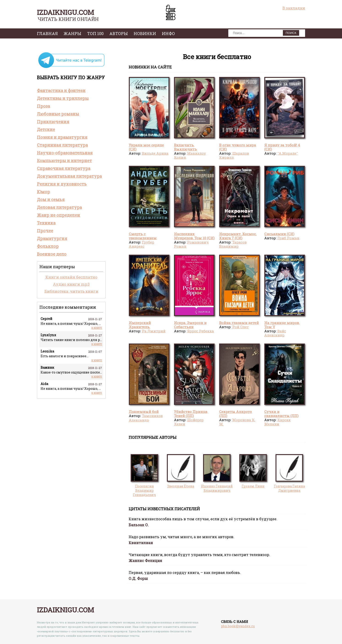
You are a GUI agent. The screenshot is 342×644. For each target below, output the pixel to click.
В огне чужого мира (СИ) (238, 147)
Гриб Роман (288, 238)
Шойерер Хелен (189, 422)
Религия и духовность (62, 184)
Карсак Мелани (277, 422)
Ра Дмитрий (154, 331)
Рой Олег (240, 327)
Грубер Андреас (142, 244)
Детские (46, 129)
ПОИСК (291, 33)
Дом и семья (51, 199)
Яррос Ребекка (200, 331)
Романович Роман (191, 244)
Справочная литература (64, 168)
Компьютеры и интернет (64, 161)
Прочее (45, 231)
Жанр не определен (58, 215)
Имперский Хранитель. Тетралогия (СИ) (144, 327)
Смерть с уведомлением (143, 236)
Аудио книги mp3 (71, 284)
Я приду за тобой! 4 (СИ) (282, 147)
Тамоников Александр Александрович (146, 420)
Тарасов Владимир (233, 244)
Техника (46, 223)
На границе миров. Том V (282, 325)
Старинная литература (62, 145)
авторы (119, 33)
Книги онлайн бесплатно (71, 277)
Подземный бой (144, 412)
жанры (72, 33)
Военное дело (52, 254)
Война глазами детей (239, 323)
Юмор (43, 192)
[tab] (71, 90)
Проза (43, 106)
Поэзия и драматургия (62, 137)
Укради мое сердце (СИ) (146, 147)
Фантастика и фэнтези (61, 90)
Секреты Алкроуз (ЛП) (235, 414)
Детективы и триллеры (63, 98)
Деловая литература (59, 207)
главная (47, 33)
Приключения (53, 122)
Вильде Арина (155, 153)
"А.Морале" (288, 153)
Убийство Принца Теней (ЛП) (191, 414)
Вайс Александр (275, 333)
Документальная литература (69, 176)
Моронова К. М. (237, 422)
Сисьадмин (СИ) (279, 234)
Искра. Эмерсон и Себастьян (190, 325)
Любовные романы (58, 114)
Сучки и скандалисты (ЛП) (281, 414)
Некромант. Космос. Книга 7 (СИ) (238, 236)
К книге (97, 328)
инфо (168, 33)
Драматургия (52, 238)
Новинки (145, 33)
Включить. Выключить (185, 147)
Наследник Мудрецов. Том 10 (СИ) (194, 236)
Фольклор (48, 246)
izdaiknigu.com (65, 12)
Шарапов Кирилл (234, 155)
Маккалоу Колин (190, 155)
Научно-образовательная (65, 153)
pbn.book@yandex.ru (238, 626)
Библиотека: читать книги (71, 291)
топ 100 (95, 33)
